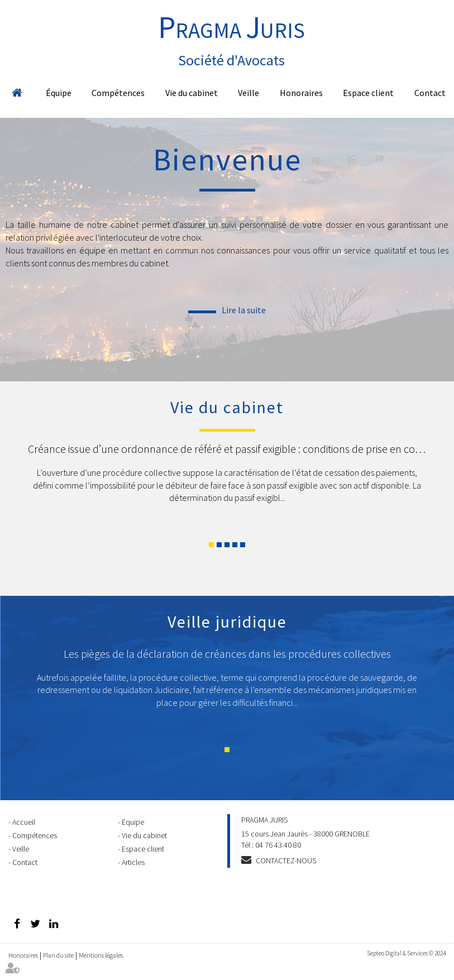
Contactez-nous (286, 861)
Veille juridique (227, 622)
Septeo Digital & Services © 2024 (406, 953)
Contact (430, 93)
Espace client (368, 93)
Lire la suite (244, 310)
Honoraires (301, 93)
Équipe (59, 93)
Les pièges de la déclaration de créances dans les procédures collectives (227, 654)
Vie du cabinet (192, 93)
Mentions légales (101, 955)
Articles (133, 862)
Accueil (17, 93)
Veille (248, 93)
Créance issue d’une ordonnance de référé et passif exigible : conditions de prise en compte (234, 449)
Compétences (118, 93)
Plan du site (58, 955)
